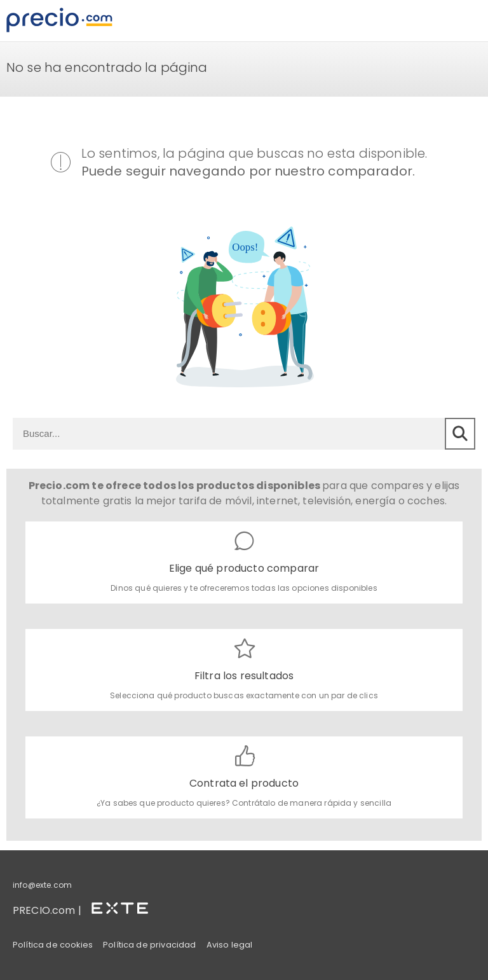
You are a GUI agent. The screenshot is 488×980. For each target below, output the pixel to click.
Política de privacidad (150, 945)
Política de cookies (53, 945)
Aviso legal (230, 945)
